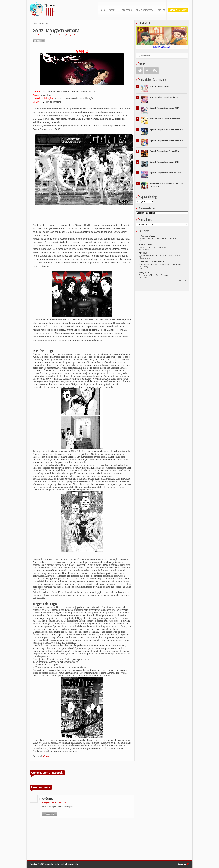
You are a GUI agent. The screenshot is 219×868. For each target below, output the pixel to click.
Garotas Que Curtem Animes (152, 261)
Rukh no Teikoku (146, 244)
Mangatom (144, 272)
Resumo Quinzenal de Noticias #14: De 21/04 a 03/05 (158, 239)
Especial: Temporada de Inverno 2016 (164, 162)
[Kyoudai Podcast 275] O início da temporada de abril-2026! (160, 256)
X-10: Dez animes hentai (159, 86)
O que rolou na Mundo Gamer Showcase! (154, 275)
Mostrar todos (183, 280)
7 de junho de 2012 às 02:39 (54, 802)
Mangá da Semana (73, 35)
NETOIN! (143, 253)
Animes (62, 35)
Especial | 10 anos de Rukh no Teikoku (152, 247)
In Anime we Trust (147, 236)
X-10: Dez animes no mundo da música (165, 119)
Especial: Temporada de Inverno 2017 (164, 108)
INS (188, 864)
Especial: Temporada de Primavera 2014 (165, 173)
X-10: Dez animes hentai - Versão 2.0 (164, 97)
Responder (50, 814)
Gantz (46, 756)
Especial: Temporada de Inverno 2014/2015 (166, 130)
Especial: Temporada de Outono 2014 (164, 151)
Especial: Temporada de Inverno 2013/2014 (166, 140)
